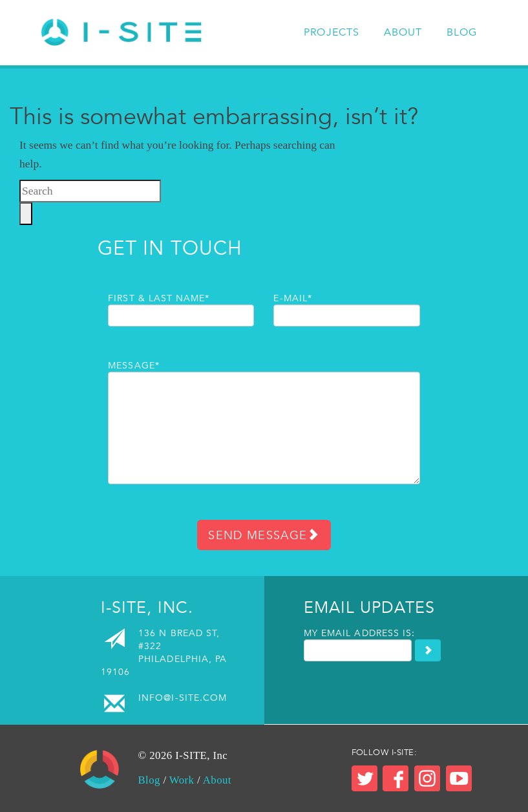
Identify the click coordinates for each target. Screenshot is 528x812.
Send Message (264, 535)
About (403, 32)
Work (182, 780)
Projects (332, 32)
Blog (462, 32)
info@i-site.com (183, 698)
